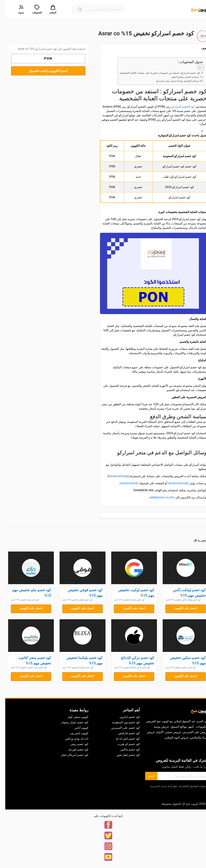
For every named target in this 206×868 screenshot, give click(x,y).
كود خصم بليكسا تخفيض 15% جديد (73, 667)
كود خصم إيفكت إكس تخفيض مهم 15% (184, 593)
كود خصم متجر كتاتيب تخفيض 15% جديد (24, 667)
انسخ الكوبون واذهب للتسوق (43, 71)
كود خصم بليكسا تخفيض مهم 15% (79, 660)
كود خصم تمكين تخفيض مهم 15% (183, 660)
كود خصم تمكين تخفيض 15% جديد (175, 667)
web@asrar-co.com (157, 497)
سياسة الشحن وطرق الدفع (180, 77)
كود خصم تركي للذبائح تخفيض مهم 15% (132, 660)
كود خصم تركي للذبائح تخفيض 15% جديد (127, 667)
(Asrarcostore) (124, 483)
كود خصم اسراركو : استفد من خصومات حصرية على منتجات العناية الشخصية (155, 73)
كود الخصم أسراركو (178, 107)
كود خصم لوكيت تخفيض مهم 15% (131, 593)
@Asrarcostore (113, 476)
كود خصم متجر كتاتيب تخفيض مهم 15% (29, 660)
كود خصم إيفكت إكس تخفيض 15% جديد (178, 600)
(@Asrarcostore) (173, 483)
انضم (146, 776)
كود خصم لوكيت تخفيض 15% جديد (124, 600)
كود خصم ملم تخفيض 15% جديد (20, 600)
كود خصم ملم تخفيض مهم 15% (26, 593)
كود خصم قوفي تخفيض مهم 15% (80, 593)
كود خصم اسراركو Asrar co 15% (32, 49)
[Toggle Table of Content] (194, 68)
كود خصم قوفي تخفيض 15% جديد (72, 600)
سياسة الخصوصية (153, 786)
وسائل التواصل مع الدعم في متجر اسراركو (172, 81)
